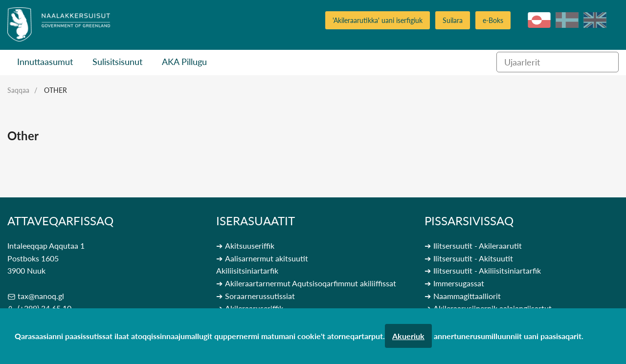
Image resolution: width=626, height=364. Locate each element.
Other (56, 90)
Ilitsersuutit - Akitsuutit (473, 258)
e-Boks (493, 20)
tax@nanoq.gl (41, 296)
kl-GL (539, 20)
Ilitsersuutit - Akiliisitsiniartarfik (487, 270)
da (567, 20)
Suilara (453, 20)
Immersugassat (459, 283)
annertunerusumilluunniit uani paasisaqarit (508, 336)
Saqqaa (18, 90)
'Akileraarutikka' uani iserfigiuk (378, 20)
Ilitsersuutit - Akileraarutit (478, 246)
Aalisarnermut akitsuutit (267, 258)
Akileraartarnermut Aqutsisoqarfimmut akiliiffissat (311, 283)
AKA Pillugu (184, 62)
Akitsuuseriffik (250, 246)
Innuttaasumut (45, 62)
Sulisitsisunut (117, 62)
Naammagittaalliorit (467, 296)
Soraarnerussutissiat (260, 296)
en (595, 20)
